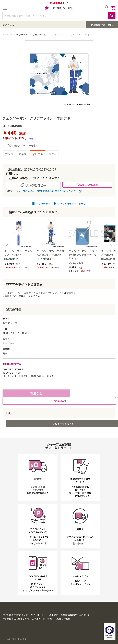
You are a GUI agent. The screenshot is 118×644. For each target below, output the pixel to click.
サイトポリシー (38, 617)
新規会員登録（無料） (103, 25)
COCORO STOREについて (15, 617)
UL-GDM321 (108, 259)
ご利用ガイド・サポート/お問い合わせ (51, 621)
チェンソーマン (40, 34)
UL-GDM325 (76, 263)
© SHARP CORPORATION (14, 641)
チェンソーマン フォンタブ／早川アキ (18, 253)
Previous (7, 246)
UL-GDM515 (11, 259)
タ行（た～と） (21, 34)
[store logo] (59, 8)
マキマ (22, 154)
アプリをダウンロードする (69, 204)
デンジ (9, 154)
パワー (53, 154)
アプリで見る (41, 204)
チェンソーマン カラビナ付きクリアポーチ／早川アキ (83, 255)
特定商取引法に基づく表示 (16, 621)
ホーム (6, 34)
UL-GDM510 (44, 259)
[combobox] (59, 16)
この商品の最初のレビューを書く (20, 145)
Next (111, 246)
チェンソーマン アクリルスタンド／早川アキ (50, 253)
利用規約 (54, 617)
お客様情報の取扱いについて (75, 617)
